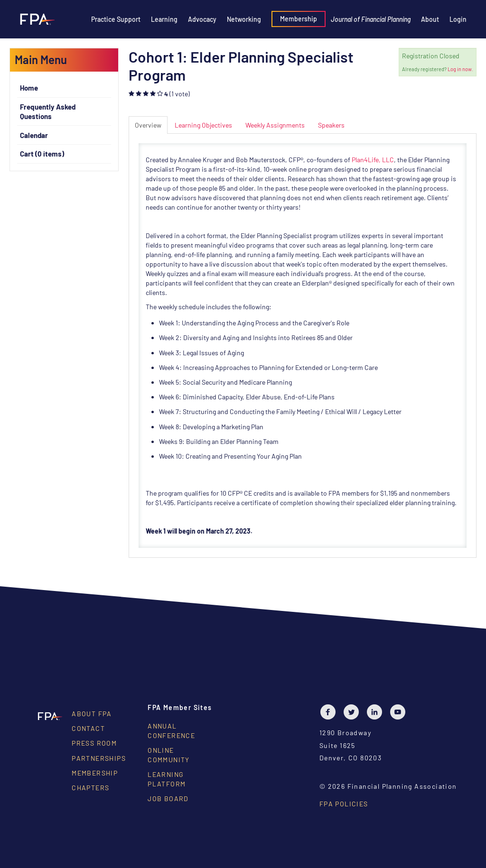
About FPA (92, 714)
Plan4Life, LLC (373, 160)
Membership (299, 19)
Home (29, 88)
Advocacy (202, 19)
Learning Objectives (203, 125)
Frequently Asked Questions (48, 111)
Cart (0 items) (42, 154)
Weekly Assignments (275, 125)
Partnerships (99, 758)
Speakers (331, 125)
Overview (148, 125)
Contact (88, 728)
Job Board (168, 799)
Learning (164, 19)
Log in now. (460, 69)
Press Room (94, 743)
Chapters (90, 788)
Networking (244, 19)
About (430, 19)
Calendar (34, 135)
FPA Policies (344, 804)
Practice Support (116, 19)
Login (458, 19)
